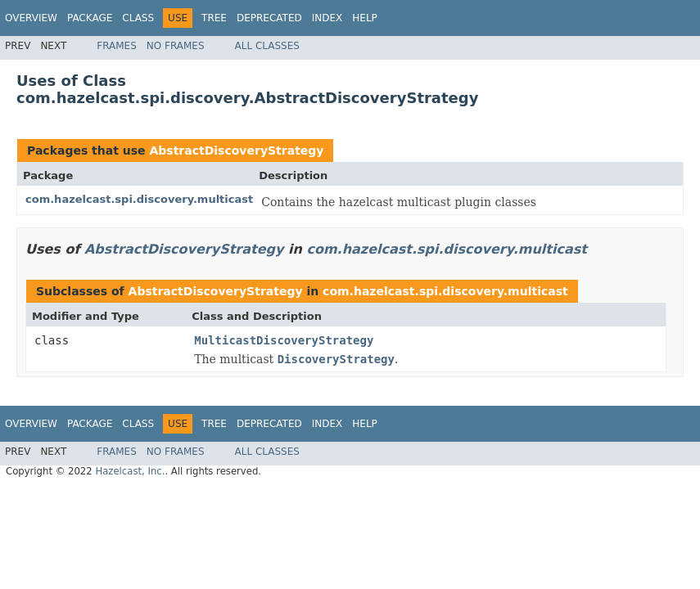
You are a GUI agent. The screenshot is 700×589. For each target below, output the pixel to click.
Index (327, 18)
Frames (117, 46)
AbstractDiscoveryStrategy (236, 151)
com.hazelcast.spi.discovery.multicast (139, 199)
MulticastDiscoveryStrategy (284, 340)
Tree (214, 18)
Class (138, 18)
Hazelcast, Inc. (130, 471)
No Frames (176, 46)
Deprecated (269, 18)
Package (90, 18)
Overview (31, 18)
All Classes (267, 46)
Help (365, 18)
